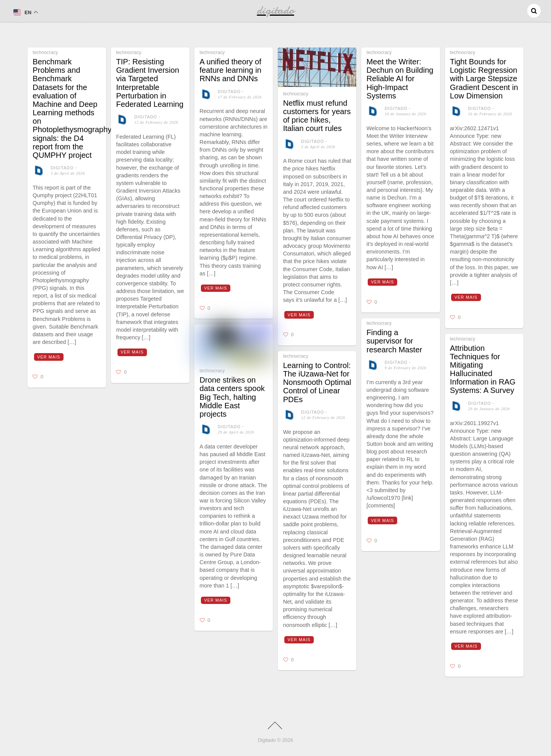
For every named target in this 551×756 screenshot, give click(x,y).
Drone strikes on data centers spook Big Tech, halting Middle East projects (232, 397)
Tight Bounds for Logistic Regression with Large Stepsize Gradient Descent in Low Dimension (484, 79)
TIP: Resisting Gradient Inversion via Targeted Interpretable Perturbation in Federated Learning (150, 83)
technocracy (45, 52)
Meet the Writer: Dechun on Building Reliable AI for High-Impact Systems (400, 79)
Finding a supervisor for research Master (395, 341)
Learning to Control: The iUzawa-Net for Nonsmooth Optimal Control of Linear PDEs (317, 382)
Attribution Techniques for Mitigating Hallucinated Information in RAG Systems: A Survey (483, 369)
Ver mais (49, 357)
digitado (62, 168)
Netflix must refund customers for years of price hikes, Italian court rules (317, 116)
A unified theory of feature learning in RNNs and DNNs (231, 70)
